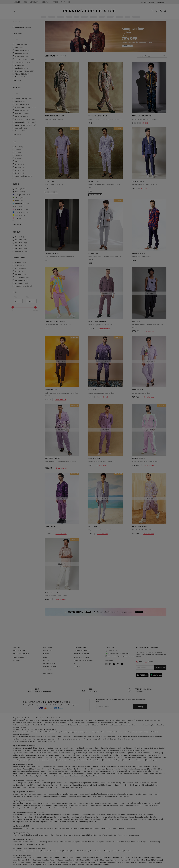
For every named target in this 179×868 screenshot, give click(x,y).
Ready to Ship (112, 796)
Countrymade (46, 766)
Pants (59, 803)
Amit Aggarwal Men (140, 769)
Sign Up (140, 706)
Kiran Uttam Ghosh (99, 750)
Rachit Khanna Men (54, 771)
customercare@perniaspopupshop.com (121, 656)
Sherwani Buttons (147, 803)
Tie (64, 808)
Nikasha (96, 755)
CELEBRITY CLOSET (49, 663)
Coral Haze (134, 785)
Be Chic (125, 785)
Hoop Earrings (18, 819)
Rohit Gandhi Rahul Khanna (71, 755)
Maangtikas (76, 815)
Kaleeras (85, 815)
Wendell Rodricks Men (21, 776)
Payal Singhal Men (54, 774)
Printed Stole (93, 822)
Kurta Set (69, 828)
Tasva (15, 766)
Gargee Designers (119, 771)
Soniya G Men (147, 774)
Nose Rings (66, 815)
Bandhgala (54, 805)
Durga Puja (89, 851)
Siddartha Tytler (18, 755)
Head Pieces (101, 815)
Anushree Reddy (70, 748)
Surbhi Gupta (34, 760)
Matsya (156, 757)
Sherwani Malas (105, 805)
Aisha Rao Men (82, 771)
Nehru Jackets (49, 835)
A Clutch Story (95, 785)
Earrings (24, 815)
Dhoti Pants (129, 794)
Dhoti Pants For (106, 828)
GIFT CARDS (47, 660)
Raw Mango (17, 748)
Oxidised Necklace (45, 819)
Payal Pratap (41, 753)
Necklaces (16, 815)
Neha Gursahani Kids (120, 842)
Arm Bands (121, 815)
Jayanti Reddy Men (57, 776)
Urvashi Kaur (140, 760)
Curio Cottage (18, 783)
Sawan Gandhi (147, 757)
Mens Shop (16, 808)
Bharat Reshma (67, 769)
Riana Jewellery (49, 785)
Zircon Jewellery (51, 817)
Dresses (70, 794)
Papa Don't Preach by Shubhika (24, 753)
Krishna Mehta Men (98, 769)
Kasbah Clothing (143, 771)
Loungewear (93, 805)
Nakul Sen (132, 750)
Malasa (25, 760)
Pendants (150, 815)
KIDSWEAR (46, 2)
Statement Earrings (120, 817)
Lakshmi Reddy (53, 842)
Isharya (27, 783)
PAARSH (44, 774)
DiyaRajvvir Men (106, 771)
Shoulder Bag (34, 822)
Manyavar (36, 750)
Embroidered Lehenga (45, 828)
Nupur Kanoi (141, 750)
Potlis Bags (84, 819)
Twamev (26, 769)
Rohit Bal (125, 753)
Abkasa (72, 771)
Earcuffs (92, 815)
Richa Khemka (62, 760)
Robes (110, 803)
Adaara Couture (87, 760)
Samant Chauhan (19, 757)
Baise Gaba (17, 750)
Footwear (57, 808)
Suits (53, 803)
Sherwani (41, 803)
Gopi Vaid (111, 757)
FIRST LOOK (65, 2)
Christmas (99, 851)
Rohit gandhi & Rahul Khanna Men (119, 766)
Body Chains (111, 815)
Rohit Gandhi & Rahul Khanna (140, 753)
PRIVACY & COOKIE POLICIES (84, 660)
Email (140, 661)
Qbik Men (16, 771)
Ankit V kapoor (58, 766)
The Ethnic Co (47, 769)
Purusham (57, 769)
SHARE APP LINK (160, 667)
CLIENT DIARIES (48, 673)
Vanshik (102, 766)
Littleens (132, 842)
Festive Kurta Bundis (151, 805)
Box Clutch (54, 822)
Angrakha (45, 805)
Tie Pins (81, 803)
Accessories (83, 805)
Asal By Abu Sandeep (84, 748)
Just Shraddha (18, 785)
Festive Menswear (28, 808)
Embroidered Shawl (79, 822)
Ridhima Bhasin (105, 753)
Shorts (116, 803)
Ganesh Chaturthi (78, 851)
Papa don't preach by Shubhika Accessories (28, 787)
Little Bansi (34, 842)
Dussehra (67, 851)
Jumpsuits (38, 796)
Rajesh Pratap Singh (80, 753)
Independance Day (29, 851)
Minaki (39, 785)
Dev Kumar (86, 769)
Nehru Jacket (26, 803)
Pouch (108, 819)
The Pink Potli (79, 783)
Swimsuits (46, 796)
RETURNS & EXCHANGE (82, 654)
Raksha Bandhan (47, 851)
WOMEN (17, 2)
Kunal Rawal (17, 769)
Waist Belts (116, 819)
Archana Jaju (45, 760)
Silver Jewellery (106, 817)
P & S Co (25, 842)
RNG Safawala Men (93, 774)
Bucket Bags (157, 819)
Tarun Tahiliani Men (155, 769)
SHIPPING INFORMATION (82, 651)
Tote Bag (24, 822)
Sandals (66, 819)
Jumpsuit (74, 805)
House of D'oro (30, 785)
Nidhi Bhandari (107, 785)
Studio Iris (98, 760)
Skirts (24, 796)
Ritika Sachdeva (72, 787)
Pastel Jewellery (64, 817)
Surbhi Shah (31, 757)
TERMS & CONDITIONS (81, 657)
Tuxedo (38, 805)
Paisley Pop (50, 787)
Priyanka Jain (84, 757)
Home (15, 22)
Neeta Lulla (114, 755)
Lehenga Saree (81, 796)
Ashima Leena (87, 755)
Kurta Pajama (18, 805)
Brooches (69, 808)
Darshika (77, 769)
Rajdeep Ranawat (65, 753)
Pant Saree (102, 796)
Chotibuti (42, 842)
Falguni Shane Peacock (108, 748)
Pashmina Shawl (65, 822)
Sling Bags (134, 819)
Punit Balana (52, 753)
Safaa (54, 760)
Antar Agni (59, 748)
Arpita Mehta (135, 757)
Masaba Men (35, 774)
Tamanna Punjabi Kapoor (113, 760)
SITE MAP (77, 667)
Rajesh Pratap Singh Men (89, 766)
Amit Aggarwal (124, 755)
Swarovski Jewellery (36, 817)
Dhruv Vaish (35, 766)
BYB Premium (39, 844)
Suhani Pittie (60, 787)
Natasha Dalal (28, 748)
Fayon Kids (17, 842)
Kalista (89, 750)
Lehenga (33, 828)
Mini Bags (16, 822)
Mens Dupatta (65, 805)
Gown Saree (92, 796)
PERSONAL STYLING (50, 667)
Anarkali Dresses (86, 828)
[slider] (13, 307)
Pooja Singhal (39, 748)
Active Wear (48, 808)
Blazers (129, 803)
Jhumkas (145, 817)
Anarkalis (24, 794)
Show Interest (105, 328)
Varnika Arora (57, 783)
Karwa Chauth (118, 851)
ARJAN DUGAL (93, 771)
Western (129, 805)
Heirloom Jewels (139, 815)
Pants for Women (141, 794)
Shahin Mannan (129, 760)
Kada (54, 819)
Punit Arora (66, 774)
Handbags (101, 819)
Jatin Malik (25, 771)
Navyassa (77, 842)
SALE (45, 657)
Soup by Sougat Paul (98, 757)
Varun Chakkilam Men (73, 776)
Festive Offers (124, 796)
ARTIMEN (65, 771)
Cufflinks (115, 805)
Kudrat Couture (156, 771)
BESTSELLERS (48, 651)
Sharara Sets (84, 794)
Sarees (40, 794)
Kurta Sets (32, 794)
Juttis (77, 819)
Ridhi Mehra (27, 750)
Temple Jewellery (78, 817)
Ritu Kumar (116, 753)
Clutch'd (88, 783)
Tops (92, 794)
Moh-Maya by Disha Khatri (41, 783)
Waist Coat (73, 803)
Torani (162, 757)
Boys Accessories (133, 835)
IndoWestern (138, 805)
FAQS (76, 663)
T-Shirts (122, 803)
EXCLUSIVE (47, 654)
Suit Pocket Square (92, 803)
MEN (25, 2)
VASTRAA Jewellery (108, 783)
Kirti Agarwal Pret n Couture (23, 844)
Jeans (157, 803)
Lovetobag (74, 785)
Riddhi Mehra (93, 753)
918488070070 (161, 2)
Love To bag (68, 783)
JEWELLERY (34, 2)
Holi (20, 851)
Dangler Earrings (135, 817)
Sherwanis (62, 794)
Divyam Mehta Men (72, 766)
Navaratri (58, 851)
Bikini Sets (16, 796)
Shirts (34, 803)
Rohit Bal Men (137, 766)
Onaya (58, 750)
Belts (72, 819)
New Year (128, 851)
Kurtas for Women (50, 794)
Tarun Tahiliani (31, 755)
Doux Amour (84, 785)
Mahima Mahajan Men (21, 774)
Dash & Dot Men (24, 766)
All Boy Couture (153, 842)
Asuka (155, 766)
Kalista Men (131, 771)
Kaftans (98, 794)
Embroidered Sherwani (72, 835)
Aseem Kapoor (151, 760)
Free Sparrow (106, 842)
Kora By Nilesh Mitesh (90, 776)
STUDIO (55, 2)
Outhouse (96, 783)
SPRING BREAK (158, 774)
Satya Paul (50, 748)
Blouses (71, 796)
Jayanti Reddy (79, 750)
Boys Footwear (119, 835)
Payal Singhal (42, 755)
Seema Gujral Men (134, 774)
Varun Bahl (104, 755)
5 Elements (117, 785)
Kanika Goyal (73, 757)
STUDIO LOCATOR (18, 657)
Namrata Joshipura (139, 755)
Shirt (96, 835)
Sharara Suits (60, 828)
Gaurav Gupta (54, 755)
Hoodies (103, 803)
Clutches (93, 819)
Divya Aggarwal (42, 757)
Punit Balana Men (125, 769)
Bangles (50, 815)
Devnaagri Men (112, 769)
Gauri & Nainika (67, 750)
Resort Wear (153, 794)
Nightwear (63, 796)
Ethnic (122, 805)
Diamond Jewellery (92, 817)
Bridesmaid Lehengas (116, 794)
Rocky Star (122, 748)
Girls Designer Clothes (21, 828)
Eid (39, 851)
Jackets (30, 796)
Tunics (104, 794)
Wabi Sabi (148, 766)
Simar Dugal (17, 760)
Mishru (124, 750)
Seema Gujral (157, 753)
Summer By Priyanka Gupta (154, 748)
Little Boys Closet (66, 842)
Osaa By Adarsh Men (135, 748)
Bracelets (37, 815)
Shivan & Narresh (47, 750)
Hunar (123, 783)
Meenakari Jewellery (20, 817)
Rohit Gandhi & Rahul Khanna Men (113, 774)
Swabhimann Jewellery (148, 783)
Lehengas (16, 794)
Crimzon (88, 787)
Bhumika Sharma (153, 755)
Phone (150, 661)
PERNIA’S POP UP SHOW (21, 654)
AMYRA (155, 785)
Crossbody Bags (146, 819)
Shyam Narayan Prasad (58, 757)
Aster (118, 783)
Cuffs (31, 815)
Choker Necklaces (31, 819)
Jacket (84, 835)
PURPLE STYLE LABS (19, 651)
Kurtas (48, 803)
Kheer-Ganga (35, 769)
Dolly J (96, 748)
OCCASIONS (47, 670)
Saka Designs (142, 842)
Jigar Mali (76, 760)
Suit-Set (136, 803)
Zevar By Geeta (133, 783)
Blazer (91, 835)
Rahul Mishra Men (78, 774)
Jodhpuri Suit (29, 805)
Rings (44, 815)
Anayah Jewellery (62, 785)
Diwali (15, 851)
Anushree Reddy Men (38, 771)
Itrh (70, 760)
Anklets (129, 815)
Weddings (107, 851)
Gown (76, 794)
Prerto (81, 787)
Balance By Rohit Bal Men (39, 776)
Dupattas (55, 796)
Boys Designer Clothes (21, 835)
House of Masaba (122, 757)
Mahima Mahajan (114, 750)
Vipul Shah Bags (145, 785)
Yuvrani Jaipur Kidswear (91, 842)
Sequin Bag (44, 822)
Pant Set (39, 808)
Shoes (60, 819)
